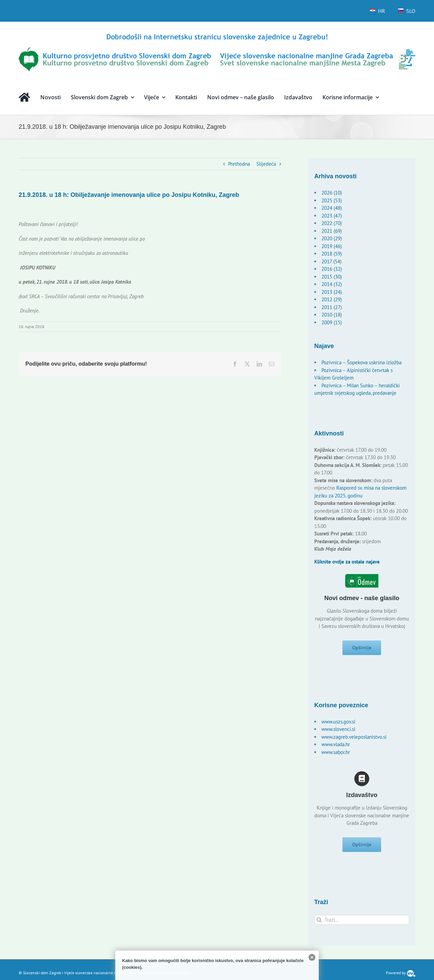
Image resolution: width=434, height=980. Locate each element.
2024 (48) (332, 208)
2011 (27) (332, 307)
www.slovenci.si (338, 732)
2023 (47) (332, 216)
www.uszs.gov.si (338, 724)
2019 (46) (332, 246)
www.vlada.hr (336, 747)
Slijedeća (266, 164)
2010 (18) (332, 315)
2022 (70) (332, 223)
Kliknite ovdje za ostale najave (347, 562)
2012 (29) (332, 299)
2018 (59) (332, 254)
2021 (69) (332, 231)
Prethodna (239, 164)
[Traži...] (362, 925)
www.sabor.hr (336, 755)
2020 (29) (332, 238)
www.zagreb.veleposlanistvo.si (354, 740)
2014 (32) (332, 284)
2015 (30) (332, 277)
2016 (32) (332, 269)
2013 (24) (332, 292)
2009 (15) (332, 322)
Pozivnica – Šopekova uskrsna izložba (361, 362)
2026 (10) (332, 193)
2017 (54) (331, 261)
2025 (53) (332, 200)
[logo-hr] (217, 35)
